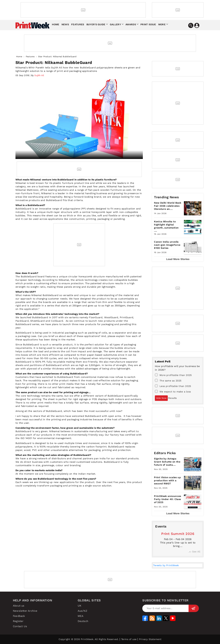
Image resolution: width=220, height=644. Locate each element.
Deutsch (83, 621)
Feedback (19, 616)
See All (194, 552)
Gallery (115, 24)
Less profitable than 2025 (173, 386)
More (162, 24)
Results (172, 398)
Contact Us (20, 626)
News (65, 24)
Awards (131, 24)
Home (56, 24)
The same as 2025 (168, 380)
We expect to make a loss (173, 391)
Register (18, 621)
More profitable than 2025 (173, 375)
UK (79, 606)
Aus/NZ (82, 611)
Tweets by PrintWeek (166, 565)
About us (19, 606)
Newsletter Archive (25, 611)
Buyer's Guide (96, 24)
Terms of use (129, 639)
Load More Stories (178, 259)
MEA (81, 616)
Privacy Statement (150, 639)
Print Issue (148, 24)
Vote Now (161, 398)
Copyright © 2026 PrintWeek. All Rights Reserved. (89, 639)
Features (78, 24)
